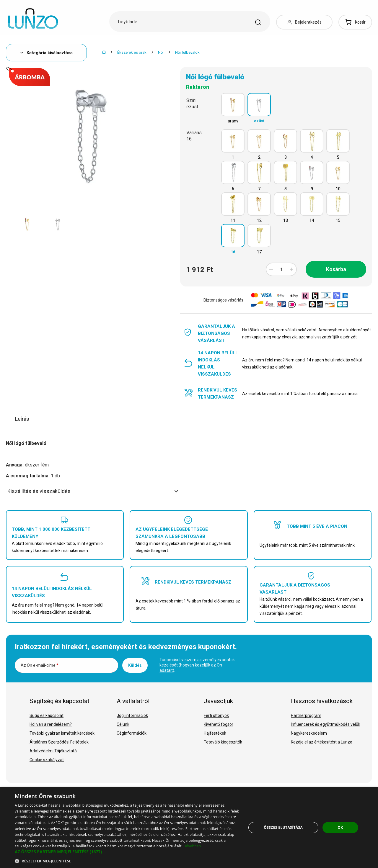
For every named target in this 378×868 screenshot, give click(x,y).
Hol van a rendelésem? (51, 724)
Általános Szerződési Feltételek (59, 742)
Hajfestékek (215, 733)
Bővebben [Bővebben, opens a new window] (192, 846)
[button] (127, 852)
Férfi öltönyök (216, 715)
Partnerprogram (306, 715)
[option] (27, 224)
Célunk (123, 724)
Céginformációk (132, 733)
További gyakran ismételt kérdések (62, 733)
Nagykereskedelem (309, 733)
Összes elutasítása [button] (283, 827)
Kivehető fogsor (219, 724)
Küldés (135, 665)
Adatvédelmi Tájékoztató (53, 751)
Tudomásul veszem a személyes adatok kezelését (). (197, 665)
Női (161, 52)
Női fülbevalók (187, 52)
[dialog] (189, 828)
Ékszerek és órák (132, 52)
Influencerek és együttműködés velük (326, 724)
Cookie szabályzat (47, 760)
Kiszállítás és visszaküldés (93, 491)
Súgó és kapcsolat (47, 715)
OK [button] (340, 827)
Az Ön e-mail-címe (40, 665)
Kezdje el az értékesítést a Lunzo (322, 742)
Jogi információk (132, 715)
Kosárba (336, 269)
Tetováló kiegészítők (223, 742)
